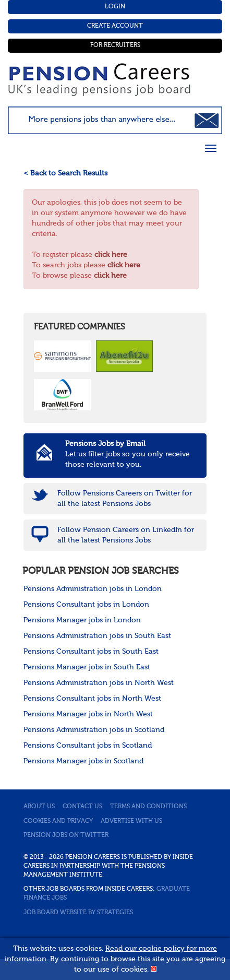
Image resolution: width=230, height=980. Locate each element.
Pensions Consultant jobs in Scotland (88, 746)
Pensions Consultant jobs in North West (92, 699)
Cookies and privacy (58, 821)
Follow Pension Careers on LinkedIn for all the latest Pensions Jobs (126, 535)
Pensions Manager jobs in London (82, 620)
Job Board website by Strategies (78, 913)
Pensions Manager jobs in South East (87, 667)
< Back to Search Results (65, 173)
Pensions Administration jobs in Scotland (94, 730)
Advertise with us (131, 821)
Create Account (115, 26)
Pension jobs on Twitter (66, 835)
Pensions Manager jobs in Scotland (83, 761)
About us (39, 807)
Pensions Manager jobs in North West (88, 714)
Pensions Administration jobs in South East (97, 636)
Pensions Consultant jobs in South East (91, 652)
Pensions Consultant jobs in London (86, 605)
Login (115, 7)
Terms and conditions (148, 807)
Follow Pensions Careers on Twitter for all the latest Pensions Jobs (125, 499)
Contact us (82, 807)
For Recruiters (115, 45)
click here (111, 255)
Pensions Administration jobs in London (93, 589)
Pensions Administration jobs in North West (99, 683)
